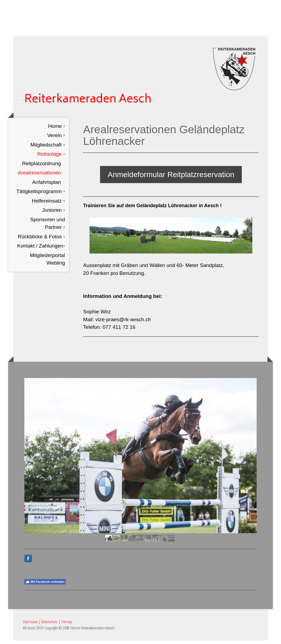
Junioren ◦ (53, 214)
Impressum (30, 625)
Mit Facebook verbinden (45, 585)
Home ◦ (57, 130)
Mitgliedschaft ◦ (48, 149)
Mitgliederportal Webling (47, 263)
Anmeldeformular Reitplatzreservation (171, 179)
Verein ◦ (56, 140)
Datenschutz (49, 625)
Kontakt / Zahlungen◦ (41, 250)
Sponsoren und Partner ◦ (47, 227)
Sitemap (67, 625)
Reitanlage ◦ (51, 158)
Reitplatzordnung (42, 167)
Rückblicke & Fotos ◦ (42, 241)
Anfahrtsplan (47, 186)
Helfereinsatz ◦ (48, 205)
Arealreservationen (39, 177)
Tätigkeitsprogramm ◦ (41, 196)
